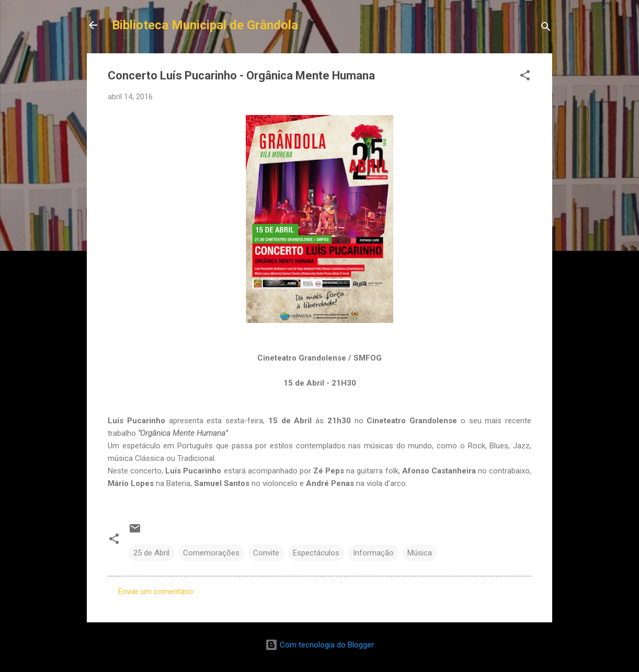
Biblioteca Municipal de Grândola (205, 25)
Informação (373, 553)
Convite (266, 553)
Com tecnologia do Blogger (319, 645)
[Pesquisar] (546, 28)
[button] (525, 77)
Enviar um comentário (156, 592)
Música (420, 553)
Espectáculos (316, 553)
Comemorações (211, 553)
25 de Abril (151, 553)
